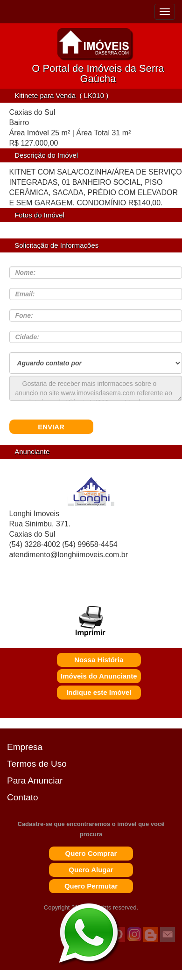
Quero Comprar (91, 853)
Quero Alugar (91, 870)
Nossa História (99, 660)
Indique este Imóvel (99, 692)
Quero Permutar (91, 886)
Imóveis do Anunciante (99, 676)
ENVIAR (51, 427)
